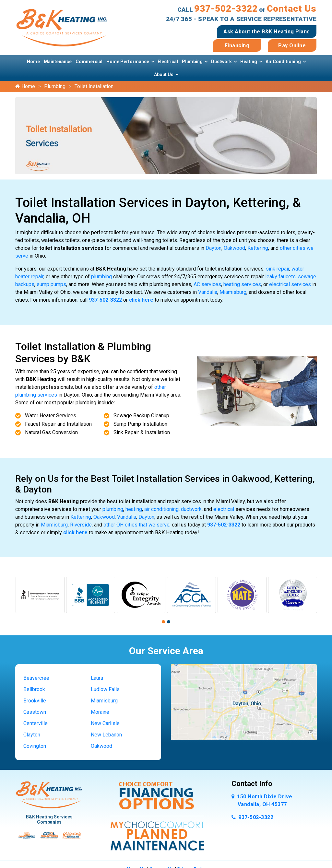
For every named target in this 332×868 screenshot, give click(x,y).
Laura (97, 678)
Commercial (89, 62)
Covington (35, 746)
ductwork (191, 509)
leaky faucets (280, 277)
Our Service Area (166, 651)
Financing (237, 46)
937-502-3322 (226, 9)
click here (141, 300)
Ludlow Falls (105, 689)
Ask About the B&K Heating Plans (267, 32)
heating (134, 509)
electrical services (290, 284)
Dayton (213, 248)
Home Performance (128, 62)
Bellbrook (34, 689)
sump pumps (51, 284)
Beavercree (36, 678)
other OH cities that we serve (136, 525)
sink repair (278, 269)
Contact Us (292, 9)
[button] (163, 622)
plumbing (101, 277)
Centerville (36, 723)
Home (33, 62)
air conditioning (161, 509)
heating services (242, 284)
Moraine (100, 712)
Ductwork (221, 62)
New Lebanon (106, 735)
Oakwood (234, 248)
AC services (207, 284)
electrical (224, 509)
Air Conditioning (283, 62)
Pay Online (292, 46)
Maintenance (58, 62)
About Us (164, 75)
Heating (249, 62)
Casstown (35, 712)
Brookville (35, 701)
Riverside (81, 525)
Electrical (168, 62)
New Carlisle (105, 723)
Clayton (32, 735)
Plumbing (192, 62)
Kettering (258, 248)
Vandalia (208, 292)
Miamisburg (233, 292)
